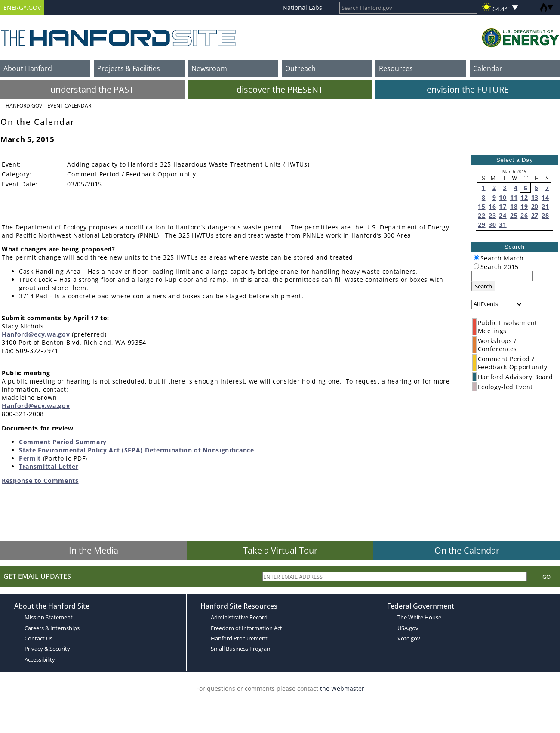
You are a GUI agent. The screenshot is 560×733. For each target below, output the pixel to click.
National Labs (302, 8)
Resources (396, 68)
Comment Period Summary (63, 442)
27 (535, 215)
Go (546, 577)
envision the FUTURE (468, 89)
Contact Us (38, 638)
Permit (30, 458)
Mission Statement (49, 617)
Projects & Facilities (129, 68)
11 (514, 197)
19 (524, 206)
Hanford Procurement (239, 638)
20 (535, 206)
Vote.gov (409, 638)
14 (545, 197)
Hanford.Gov (24, 106)
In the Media (94, 550)
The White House (419, 617)
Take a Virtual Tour (280, 550)
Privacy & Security (47, 649)
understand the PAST (92, 89)
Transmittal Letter (49, 466)
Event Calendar (69, 106)
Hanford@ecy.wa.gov (36, 334)
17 (503, 206)
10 (503, 197)
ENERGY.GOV (22, 8)
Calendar (488, 68)
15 (482, 206)
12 (524, 197)
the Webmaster (342, 688)
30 (492, 224)
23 (492, 215)
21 (545, 206)
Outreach (300, 68)
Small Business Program (241, 649)
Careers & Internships (52, 628)
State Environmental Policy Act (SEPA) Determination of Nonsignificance (137, 450)
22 (482, 215)
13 (535, 197)
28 (545, 215)
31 (503, 224)
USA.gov (408, 628)
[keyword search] (502, 276)
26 (524, 215)
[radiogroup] (476, 258)
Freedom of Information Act (246, 628)
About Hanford (28, 68)
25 (514, 215)
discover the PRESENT (280, 89)
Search (483, 286)
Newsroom (209, 68)
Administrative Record (239, 617)
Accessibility (40, 659)
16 (492, 206)
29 (482, 224)
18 (514, 206)
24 (503, 215)
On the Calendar (467, 550)
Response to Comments (40, 481)
